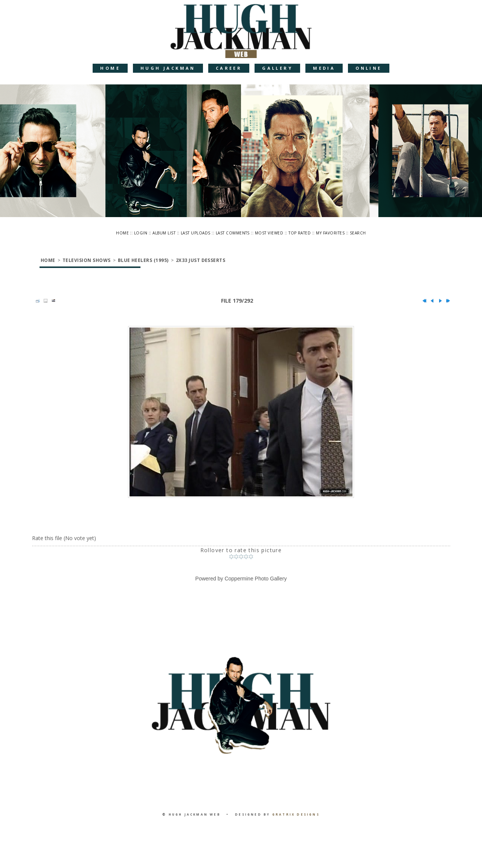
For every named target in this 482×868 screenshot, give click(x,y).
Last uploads (196, 233)
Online (368, 68)
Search (358, 233)
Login (141, 233)
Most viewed (269, 233)
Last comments (233, 233)
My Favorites (330, 233)
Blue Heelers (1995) (143, 260)
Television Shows (87, 260)
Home (110, 68)
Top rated (300, 233)
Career (229, 68)
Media (324, 68)
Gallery (277, 68)
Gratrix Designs (296, 814)
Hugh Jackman (168, 68)
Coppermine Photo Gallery (255, 579)
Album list (164, 233)
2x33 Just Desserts (201, 260)
